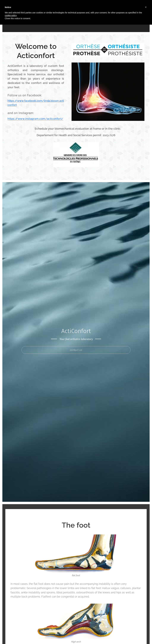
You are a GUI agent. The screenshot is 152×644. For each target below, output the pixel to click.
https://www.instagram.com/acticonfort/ (35, 119)
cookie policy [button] (11, 15)
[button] (146, 7)
